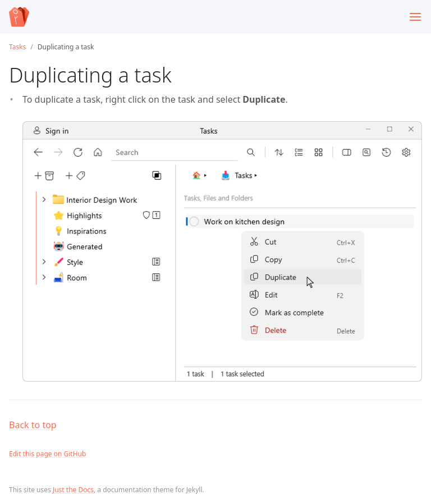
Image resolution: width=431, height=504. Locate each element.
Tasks (17, 47)
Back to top (33, 425)
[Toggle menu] (415, 17)
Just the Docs (73, 490)
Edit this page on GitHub (47, 454)
